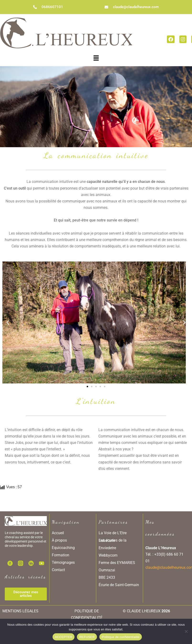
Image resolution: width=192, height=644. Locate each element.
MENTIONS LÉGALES (20, 611)
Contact (58, 570)
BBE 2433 (107, 577)
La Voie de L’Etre (113, 533)
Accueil (58, 533)
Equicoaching (63, 548)
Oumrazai (107, 570)
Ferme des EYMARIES (117, 563)
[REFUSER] (186, 631)
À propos (59, 540)
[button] (96, 58)
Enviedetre (107, 548)
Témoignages (63, 562)
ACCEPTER (64, 637)
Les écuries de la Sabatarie (113, 540)
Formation (61, 555)
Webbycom (108, 555)
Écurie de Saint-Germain (119, 585)
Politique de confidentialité (121, 637)
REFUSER (87, 637)
